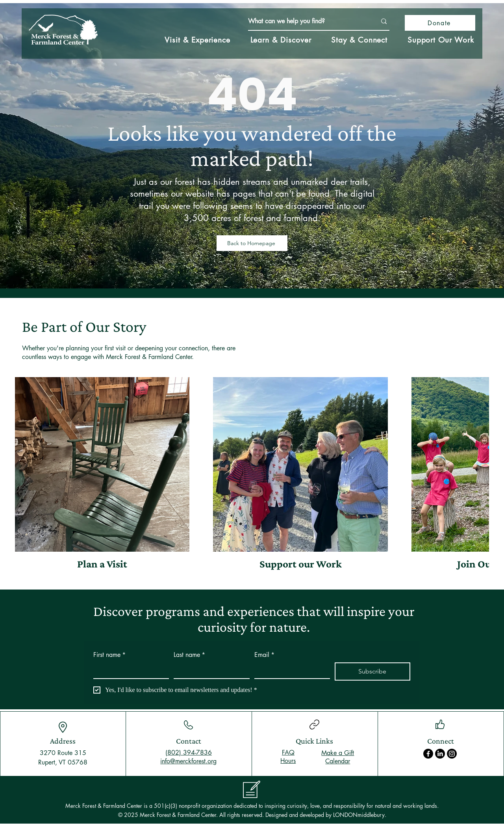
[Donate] (440, 23)
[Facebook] (428, 754)
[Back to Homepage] (252, 243)
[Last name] (209, 670)
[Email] (290, 670)
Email (264, 655)
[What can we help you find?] (306, 21)
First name (109, 655)
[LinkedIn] (440, 754)
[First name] (129, 670)
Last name (189, 655)
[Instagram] (452, 754)
